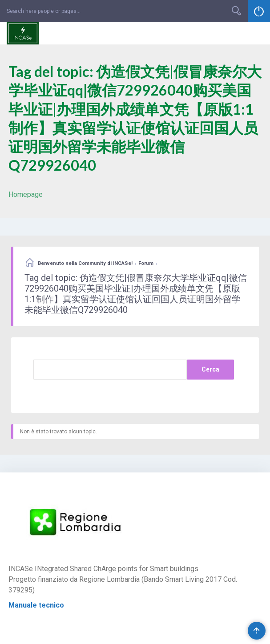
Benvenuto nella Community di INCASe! (85, 263)
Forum (146, 263)
